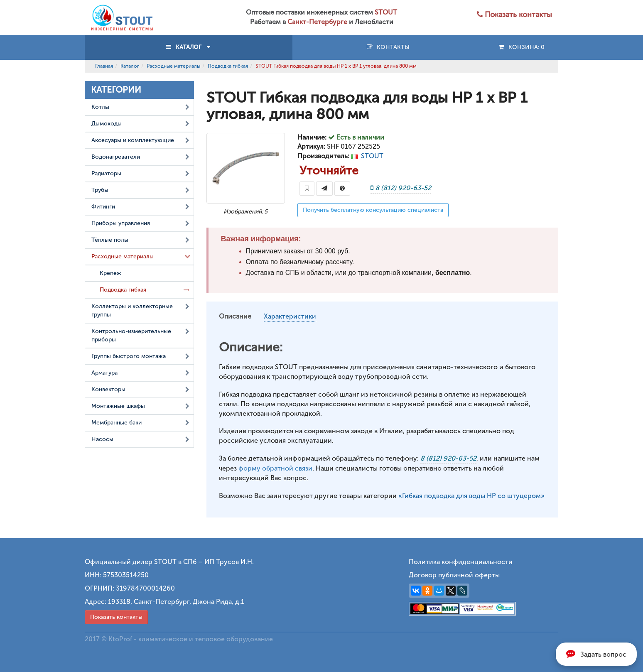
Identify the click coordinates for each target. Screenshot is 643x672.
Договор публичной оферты (454, 575)
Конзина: (521, 47)
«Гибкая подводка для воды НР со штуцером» (471, 496)
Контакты (388, 47)
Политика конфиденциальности (461, 562)
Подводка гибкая (228, 66)
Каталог (130, 66)
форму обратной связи (275, 468)
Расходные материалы (173, 66)
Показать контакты (116, 617)
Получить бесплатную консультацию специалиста (373, 210)
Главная (104, 66)
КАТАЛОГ (189, 47)
